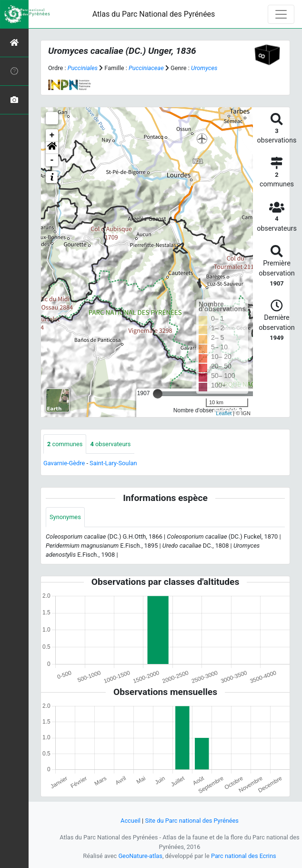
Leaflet (224, 413)
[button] (52, 148)
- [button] (52, 160)
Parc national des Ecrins (244, 856)
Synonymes (65, 517)
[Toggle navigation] (281, 14)
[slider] (158, 394)
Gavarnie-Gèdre (64, 463)
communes (65, 444)
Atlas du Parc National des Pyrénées (154, 14)
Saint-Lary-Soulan (113, 463)
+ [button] (52, 135)
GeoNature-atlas (140, 856)
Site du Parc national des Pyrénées (192, 821)
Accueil (131, 821)
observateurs (110, 444)
